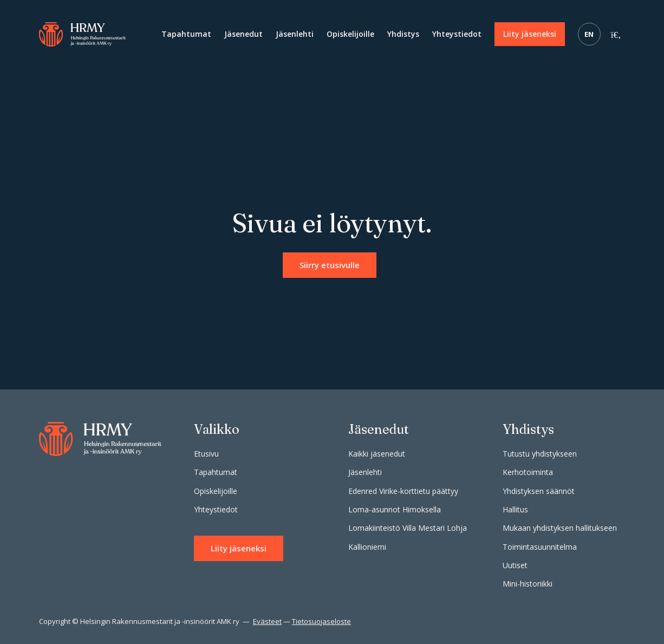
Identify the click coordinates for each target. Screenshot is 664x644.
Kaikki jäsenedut (377, 454)
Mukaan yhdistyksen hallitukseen (560, 528)
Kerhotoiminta (528, 472)
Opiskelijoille (350, 34)
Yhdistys (403, 34)
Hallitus (515, 509)
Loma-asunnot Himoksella (395, 509)
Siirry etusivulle (330, 265)
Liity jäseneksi (530, 34)
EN (589, 34)
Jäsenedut (243, 34)
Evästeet (267, 621)
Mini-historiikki (528, 584)
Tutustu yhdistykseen (540, 454)
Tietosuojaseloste (321, 621)
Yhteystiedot (457, 34)
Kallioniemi (367, 547)
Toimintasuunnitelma (540, 547)
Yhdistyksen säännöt (539, 491)
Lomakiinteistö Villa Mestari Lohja (408, 528)
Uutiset (515, 565)
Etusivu (206, 454)
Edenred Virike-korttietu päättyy (403, 491)
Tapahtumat (186, 34)
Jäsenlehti (295, 34)
